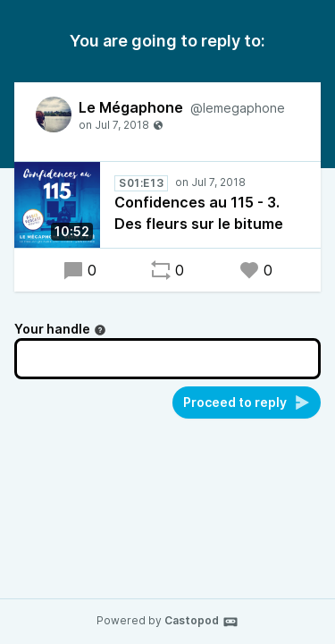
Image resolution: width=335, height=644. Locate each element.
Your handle (60, 329)
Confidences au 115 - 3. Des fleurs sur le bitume (199, 213)
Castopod (201, 622)
